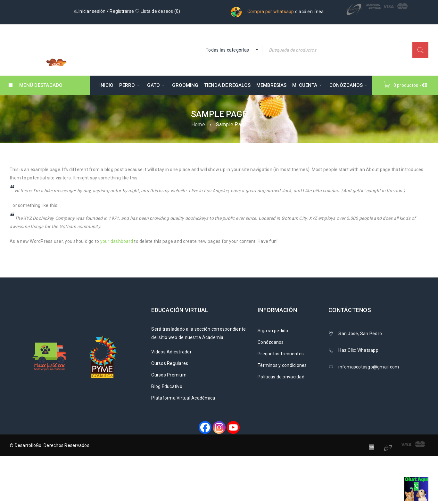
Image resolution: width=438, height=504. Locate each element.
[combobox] (230, 50)
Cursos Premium (169, 375)
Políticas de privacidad (281, 377)
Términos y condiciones (282, 365)
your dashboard (117, 241)
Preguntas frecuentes (281, 354)
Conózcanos (271, 342)
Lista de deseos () (157, 11)
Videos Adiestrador (171, 352)
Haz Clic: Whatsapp (359, 350)
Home (198, 124)
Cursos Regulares (170, 363)
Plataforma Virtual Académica (183, 398)
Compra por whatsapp (271, 12)
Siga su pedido (273, 331)
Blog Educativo (167, 386)
